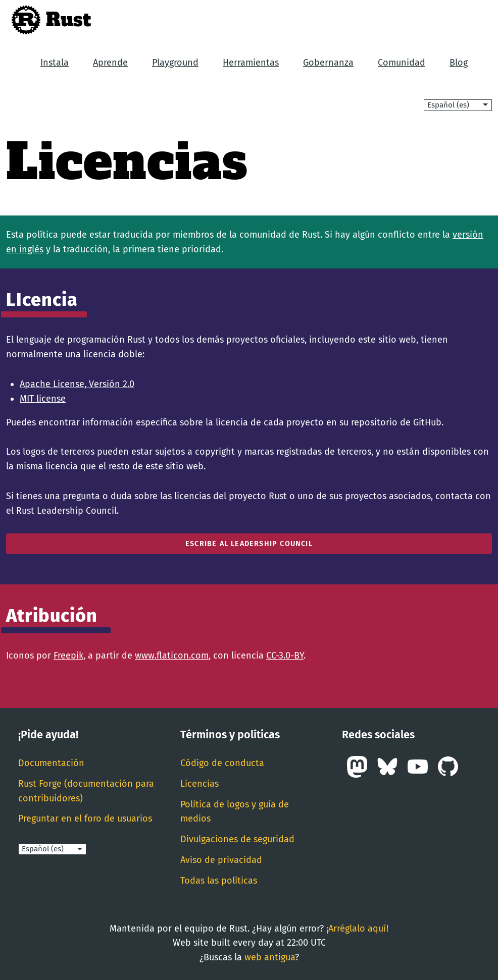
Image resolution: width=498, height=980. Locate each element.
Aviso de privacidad (221, 860)
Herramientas (251, 63)
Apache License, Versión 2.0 (77, 384)
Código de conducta (222, 763)
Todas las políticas (219, 881)
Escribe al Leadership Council (249, 544)
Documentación (51, 763)
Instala (55, 63)
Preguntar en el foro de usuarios (85, 819)
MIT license (43, 399)
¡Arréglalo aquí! (357, 929)
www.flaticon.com (172, 656)
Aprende (110, 63)
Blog (459, 63)
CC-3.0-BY (285, 656)
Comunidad (402, 63)
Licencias (200, 784)
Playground (175, 63)
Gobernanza (328, 63)
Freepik (68, 656)
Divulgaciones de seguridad (237, 839)
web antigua (270, 957)
